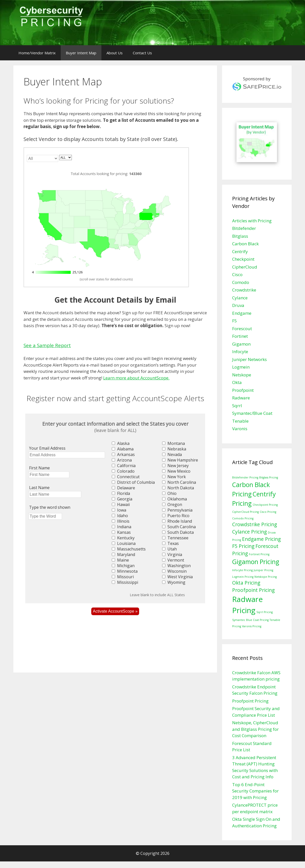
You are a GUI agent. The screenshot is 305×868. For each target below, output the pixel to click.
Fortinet (240, 336)
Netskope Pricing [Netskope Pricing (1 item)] (266, 577)
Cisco (237, 274)
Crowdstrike (244, 290)
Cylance (240, 298)
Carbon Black (245, 244)
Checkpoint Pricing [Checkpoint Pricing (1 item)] (265, 505)
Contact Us (142, 53)
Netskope (242, 375)
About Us (115, 53)
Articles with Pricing (252, 221)
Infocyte (240, 352)
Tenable (240, 421)
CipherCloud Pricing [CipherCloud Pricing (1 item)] (245, 512)
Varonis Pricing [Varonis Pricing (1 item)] (252, 626)
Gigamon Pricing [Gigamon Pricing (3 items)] (256, 562)
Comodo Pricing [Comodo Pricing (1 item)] (243, 518)
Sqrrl (237, 406)
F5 (235, 321)
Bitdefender (244, 228)
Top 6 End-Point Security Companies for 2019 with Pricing (255, 791)
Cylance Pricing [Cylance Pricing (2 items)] (249, 532)
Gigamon (241, 344)
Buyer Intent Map (81, 53)
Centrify (240, 251)
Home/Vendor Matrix (37, 53)
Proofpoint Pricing (250, 701)
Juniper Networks (249, 359)
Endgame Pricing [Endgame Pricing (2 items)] (261, 539)
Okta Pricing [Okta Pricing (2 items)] (246, 583)
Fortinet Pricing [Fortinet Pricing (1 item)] (259, 554)
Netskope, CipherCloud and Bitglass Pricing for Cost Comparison (255, 729)
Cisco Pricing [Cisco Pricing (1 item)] (268, 512)
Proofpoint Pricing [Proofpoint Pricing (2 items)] (253, 590)
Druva (238, 305)
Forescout (242, 329)
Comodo (241, 282)
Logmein (241, 367)
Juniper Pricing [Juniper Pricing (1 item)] (263, 570)
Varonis (240, 429)
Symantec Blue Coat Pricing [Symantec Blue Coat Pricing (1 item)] (250, 620)
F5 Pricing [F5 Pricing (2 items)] (243, 546)
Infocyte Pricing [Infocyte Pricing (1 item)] (242, 570)
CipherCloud (245, 267)
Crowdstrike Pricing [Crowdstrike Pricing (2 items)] (255, 524)
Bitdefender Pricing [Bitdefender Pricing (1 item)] (245, 477)
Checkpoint (243, 259)
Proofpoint (243, 390)
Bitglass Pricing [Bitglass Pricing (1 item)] (269, 477)
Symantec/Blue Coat (252, 413)
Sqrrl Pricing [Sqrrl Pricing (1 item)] (265, 612)
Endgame (242, 313)
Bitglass (240, 236)
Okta (237, 382)
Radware (241, 398)
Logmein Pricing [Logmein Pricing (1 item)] (243, 577)
